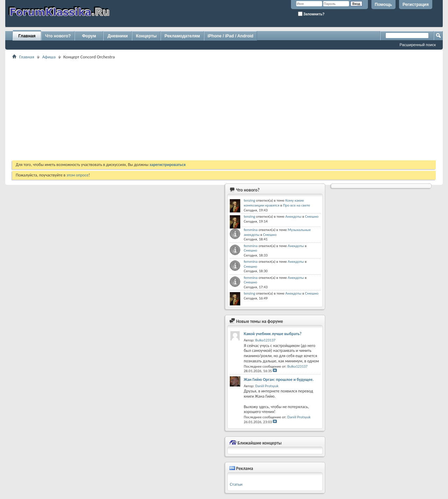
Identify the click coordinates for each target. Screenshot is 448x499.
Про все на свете (296, 205)
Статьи (236, 484)
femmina (251, 230)
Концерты (146, 36)
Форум (89, 36)
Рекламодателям (182, 36)
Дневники (118, 36)
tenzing (250, 200)
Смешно (312, 216)
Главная (27, 36)
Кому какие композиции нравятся (274, 203)
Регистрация (416, 5)
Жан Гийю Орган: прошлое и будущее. (279, 379)
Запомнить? (311, 14)
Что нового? (58, 36)
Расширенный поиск (418, 45)
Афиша (49, 57)
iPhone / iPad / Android (231, 36)
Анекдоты (293, 216)
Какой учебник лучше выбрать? (273, 334)
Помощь (383, 5)
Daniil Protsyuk (267, 386)
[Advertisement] (222, 110)
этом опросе (77, 175)
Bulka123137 (265, 340)
